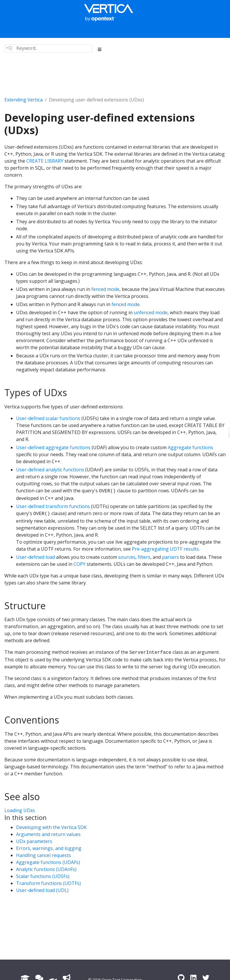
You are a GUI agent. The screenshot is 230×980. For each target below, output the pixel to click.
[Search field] (48, 48)
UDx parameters (34, 841)
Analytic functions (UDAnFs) (46, 869)
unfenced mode (151, 312)
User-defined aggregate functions (53, 447)
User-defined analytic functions (50, 470)
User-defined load (35, 557)
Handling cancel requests (43, 855)
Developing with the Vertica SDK (51, 827)
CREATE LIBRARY (45, 161)
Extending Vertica (23, 100)
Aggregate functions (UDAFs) (48, 862)
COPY (80, 564)
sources (127, 557)
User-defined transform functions (53, 506)
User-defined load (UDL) (42, 890)
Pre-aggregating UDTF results (165, 549)
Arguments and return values (48, 834)
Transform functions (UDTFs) (48, 883)
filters (144, 557)
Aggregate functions (190, 447)
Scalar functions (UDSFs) (43, 876)
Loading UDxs (20, 810)
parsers (170, 557)
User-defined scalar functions (48, 418)
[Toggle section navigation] (100, 50)
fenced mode (105, 289)
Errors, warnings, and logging (49, 848)
